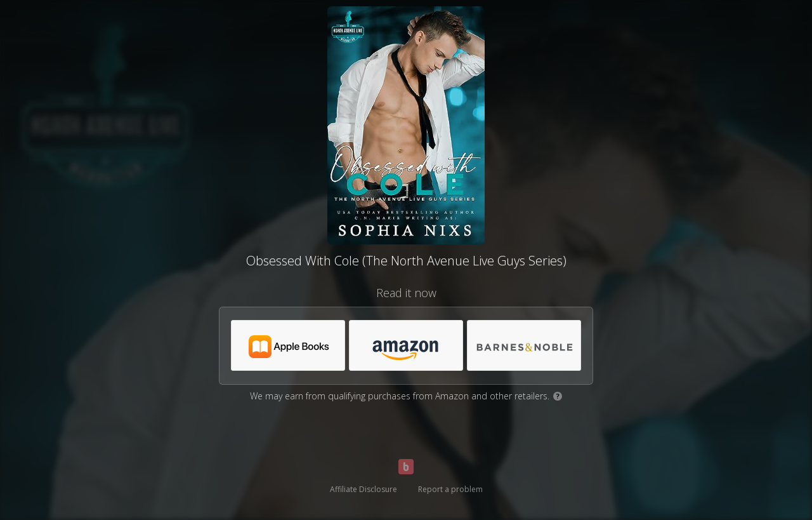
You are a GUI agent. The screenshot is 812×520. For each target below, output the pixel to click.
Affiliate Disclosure (363, 489)
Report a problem (450, 489)
